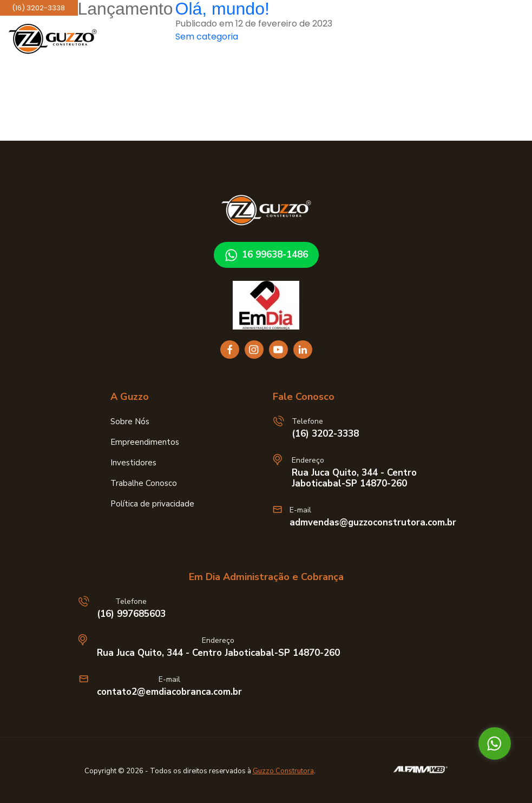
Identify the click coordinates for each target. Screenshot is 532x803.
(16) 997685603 (131, 614)
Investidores (133, 463)
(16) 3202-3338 (325, 434)
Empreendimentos (145, 442)
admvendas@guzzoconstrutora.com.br (373, 523)
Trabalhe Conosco (144, 483)
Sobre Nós (130, 422)
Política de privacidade (152, 504)
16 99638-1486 (266, 255)
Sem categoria (207, 37)
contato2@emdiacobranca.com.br (169, 692)
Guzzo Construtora (283, 771)
